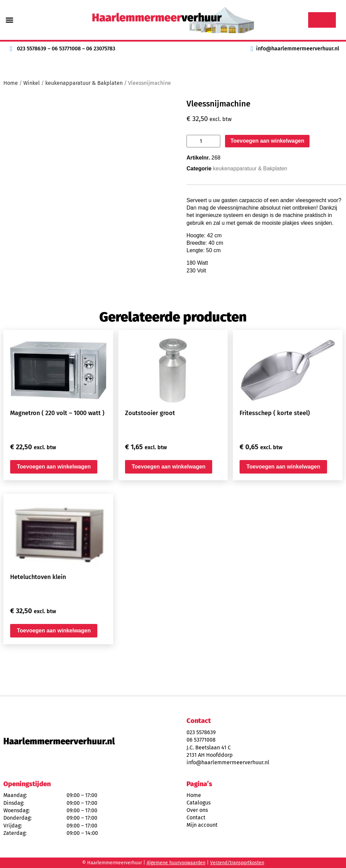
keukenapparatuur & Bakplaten (84, 83)
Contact (196, 817)
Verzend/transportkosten (237, 863)
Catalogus (199, 803)
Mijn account (202, 825)
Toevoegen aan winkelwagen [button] (54, 467)
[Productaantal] (203, 141)
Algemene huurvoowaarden (176, 863)
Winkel (32, 83)
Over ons (197, 810)
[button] (9, 20)
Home (11, 83)
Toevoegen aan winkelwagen (267, 141)
